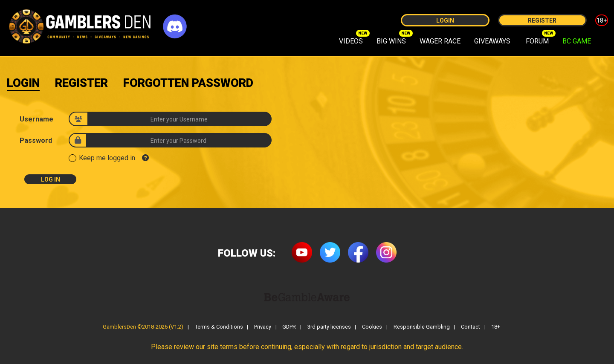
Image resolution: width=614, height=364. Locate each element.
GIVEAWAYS (492, 41)
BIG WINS (391, 41)
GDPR (289, 327)
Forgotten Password (188, 83)
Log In (51, 179)
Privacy (263, 327)
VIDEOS (351, 41)
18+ (602, 20)
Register (542, 20)
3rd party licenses (329, 327)
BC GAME (577, 41)
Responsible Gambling (422, 327)
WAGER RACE (440, 41)
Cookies (372, 327)
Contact (471, 327)
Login (445, 20)
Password (36, 141)
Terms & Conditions (219, 327)
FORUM (537, 41)
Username (36, 119)
